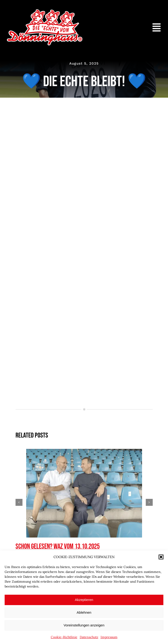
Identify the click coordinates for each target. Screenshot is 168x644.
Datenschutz (89, 637)
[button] (161, 557)
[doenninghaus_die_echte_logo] (45, 11)
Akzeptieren (84, 600)
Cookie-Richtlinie (64, 637)
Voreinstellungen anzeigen (84, 625)
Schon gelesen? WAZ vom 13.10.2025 (58, 546)
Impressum (109, 637)
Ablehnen (84, 612)
